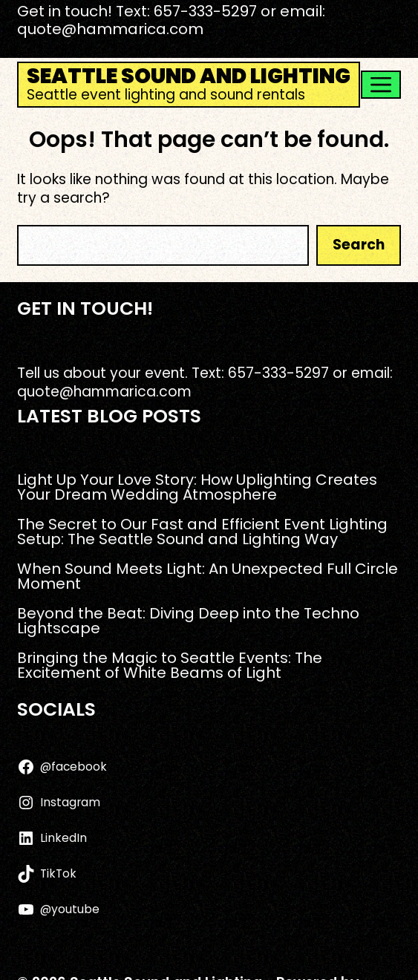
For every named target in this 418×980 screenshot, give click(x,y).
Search (359, 245)
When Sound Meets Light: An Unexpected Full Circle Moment (208, 576)
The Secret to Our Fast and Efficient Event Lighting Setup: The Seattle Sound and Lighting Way (202, 532)
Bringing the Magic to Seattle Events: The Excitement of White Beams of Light (170, 665)
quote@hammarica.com (110, 29)
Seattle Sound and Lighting (189, 76)
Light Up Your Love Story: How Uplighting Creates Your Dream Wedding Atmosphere (197, 487)
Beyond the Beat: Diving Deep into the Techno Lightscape (188, 621)
